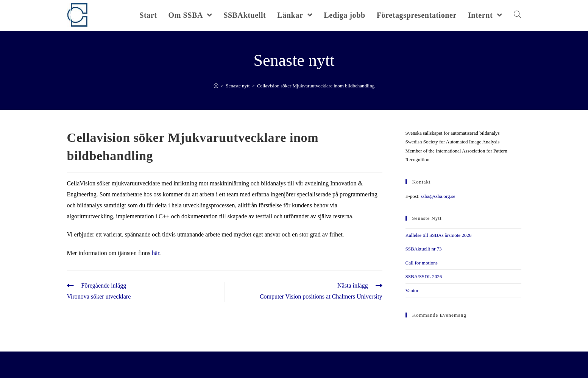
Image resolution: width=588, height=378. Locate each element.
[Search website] (518, 15)
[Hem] (216, 86)
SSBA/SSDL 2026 (424, 276)
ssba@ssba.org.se (438, 196)
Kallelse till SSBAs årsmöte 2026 (439, 235)
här (156, 253)
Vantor (412, 290)
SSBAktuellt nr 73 (424, 249)
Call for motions (422, 263)
